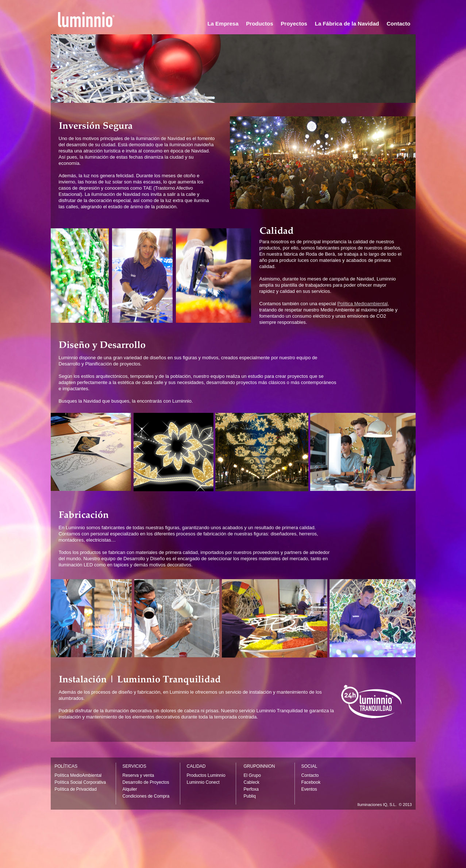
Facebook (311, 782)
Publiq (250, 796)
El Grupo (252, 775)
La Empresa (223, 24)
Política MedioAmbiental (78, 775)
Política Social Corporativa (80, 782)
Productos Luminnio (206, 775)
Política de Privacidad (76, 789)
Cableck (252, 782)
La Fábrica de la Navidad (347, 24)
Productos (259, 24)
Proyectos (294, 24)
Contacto (399, 24)
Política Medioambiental (362, 304)
